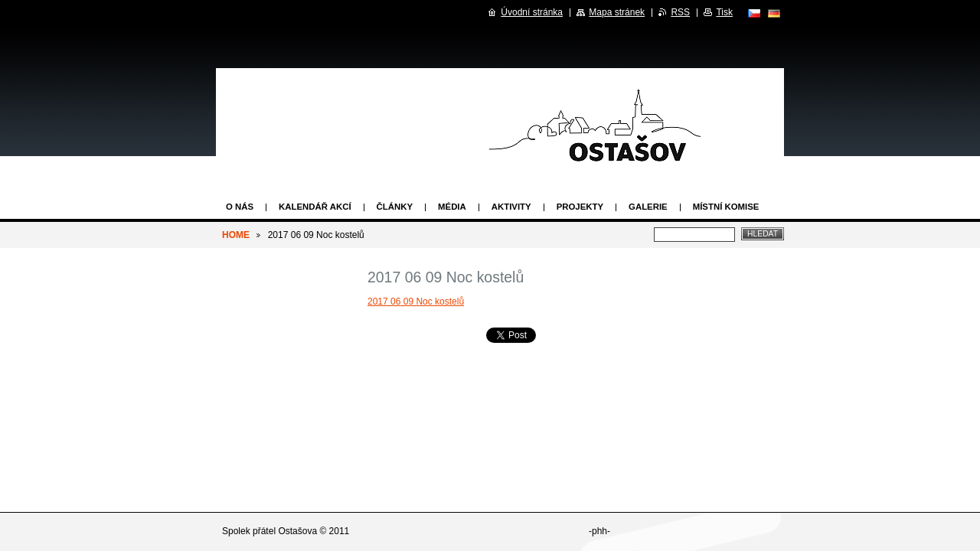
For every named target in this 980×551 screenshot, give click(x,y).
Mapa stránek (617, 12)
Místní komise (726, 207)
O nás (240, 207)
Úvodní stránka (532, 12)
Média (452, 207)
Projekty (580, 207)
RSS (680, 12)
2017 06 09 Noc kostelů (416, 302)
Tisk (724, 12)
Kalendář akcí (315, 207)
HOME (236, 235)
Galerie (648, 207)
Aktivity (511, 207)
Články (395, 207)
